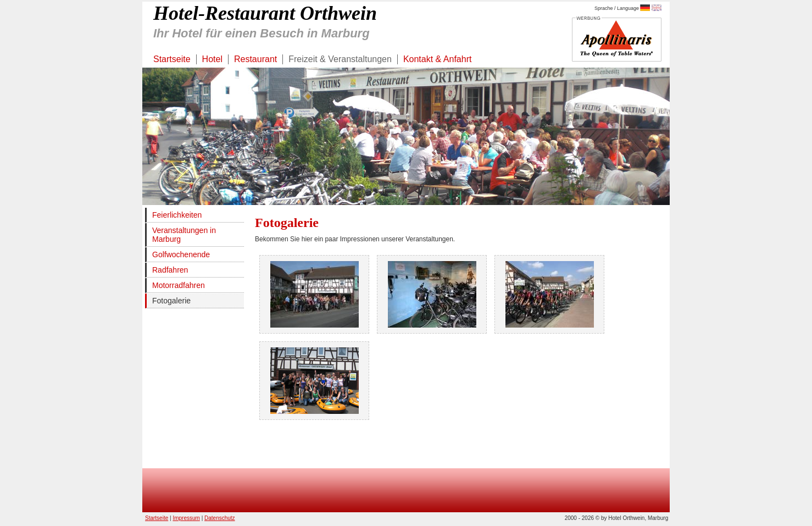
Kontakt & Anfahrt (438, 59)
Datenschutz (220, 518)
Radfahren (170, 270)
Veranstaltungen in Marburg (184, 235)
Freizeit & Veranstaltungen (340, 59)
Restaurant (255, 59)
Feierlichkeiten (177, 215)
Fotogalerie (171, 301)
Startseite (172, 59)
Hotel (212, 59)
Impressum (186, 518)
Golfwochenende (181, 254)
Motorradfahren (179, 285)
